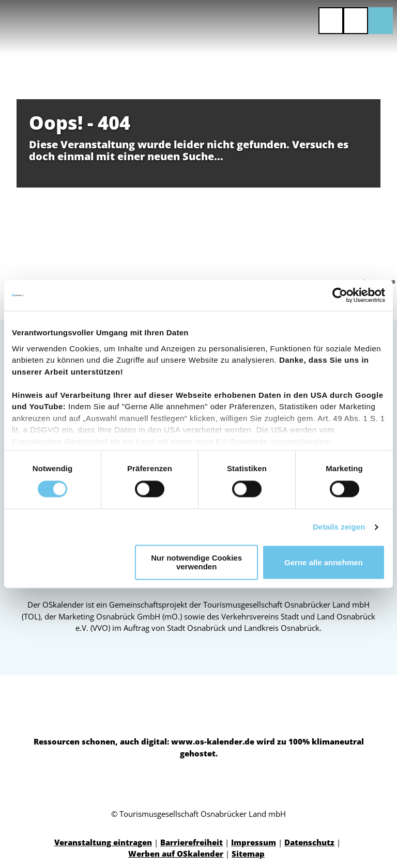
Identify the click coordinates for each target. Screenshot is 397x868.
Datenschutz (309, 842)
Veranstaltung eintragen (103, 842)
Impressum (254, 842)
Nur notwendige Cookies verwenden (196, 563)
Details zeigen (339, 527)
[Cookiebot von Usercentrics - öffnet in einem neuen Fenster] (340, 295)
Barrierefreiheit (192, 842)
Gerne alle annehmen (324, 562)
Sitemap (248, 854)
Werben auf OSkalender (176, 854)
